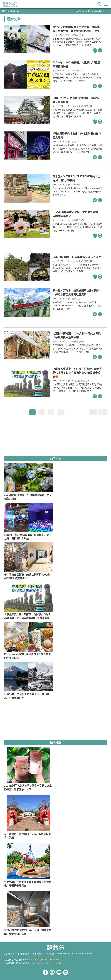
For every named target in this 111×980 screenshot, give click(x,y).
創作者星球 (23, 954)
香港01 (75, 142)
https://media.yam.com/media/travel (44, 960)
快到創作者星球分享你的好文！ (92, 11)
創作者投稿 (9, 954)
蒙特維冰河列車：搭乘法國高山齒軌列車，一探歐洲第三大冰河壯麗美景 (77, 292)
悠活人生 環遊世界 (81, 381)
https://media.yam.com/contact (46, 963)
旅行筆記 (76, 299)
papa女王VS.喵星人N (82, 106)
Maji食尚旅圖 (78, 341)
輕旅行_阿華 (78, 35)
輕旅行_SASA (78, 220)
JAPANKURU (78, 70)
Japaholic (76, 185)
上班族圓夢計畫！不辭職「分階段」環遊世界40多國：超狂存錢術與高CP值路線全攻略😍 (77, 373)
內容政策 (37, 954)
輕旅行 (11, 4)
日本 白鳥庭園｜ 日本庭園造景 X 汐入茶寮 (77, 257)
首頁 (4, 11)
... (61, 412)
